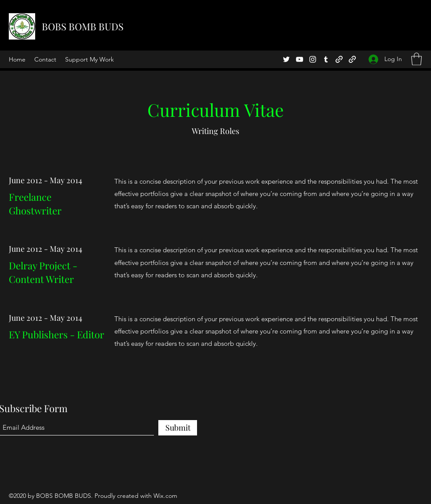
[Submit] (178, 428)
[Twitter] (286, 59)
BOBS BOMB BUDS (83, 26)
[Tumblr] (326, 59)
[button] (416, 59)
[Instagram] (313, 59)
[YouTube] (300, 59)
